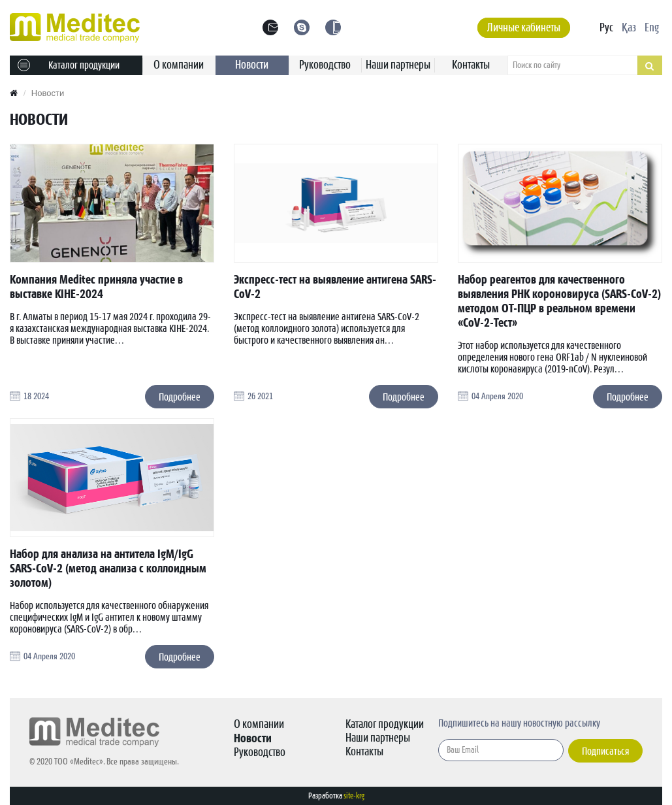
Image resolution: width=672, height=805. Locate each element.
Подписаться (605, 751)
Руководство (325, 65)
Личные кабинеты (524, 28)
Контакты (471, 65)
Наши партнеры (398, 65)
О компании (179, 65)
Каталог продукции (69, 65)
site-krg (354, 796)
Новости (252, 65)
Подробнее (180, 397)
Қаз (629, 28)
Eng (652, 28)
